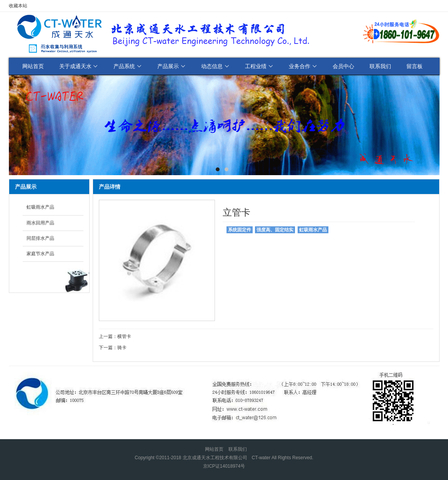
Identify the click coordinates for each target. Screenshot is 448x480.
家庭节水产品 (40, 254)
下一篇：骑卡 (113, 348)
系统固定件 (240, 230)
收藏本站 (18, 6)
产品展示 (172, 66)
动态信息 (215, 66)
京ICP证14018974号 (224, 466)
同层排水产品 (40, 238)
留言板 (415, 66)
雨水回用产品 (40, 223)
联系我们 (380, 66)
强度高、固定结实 (275, 230)
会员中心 (343, 66)
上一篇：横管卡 (115, 336)
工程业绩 (259, 66)
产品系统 (128, 66)
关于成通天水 (79, 66)
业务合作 (303, 66)
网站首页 (33, 66)
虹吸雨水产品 (40, 207)
